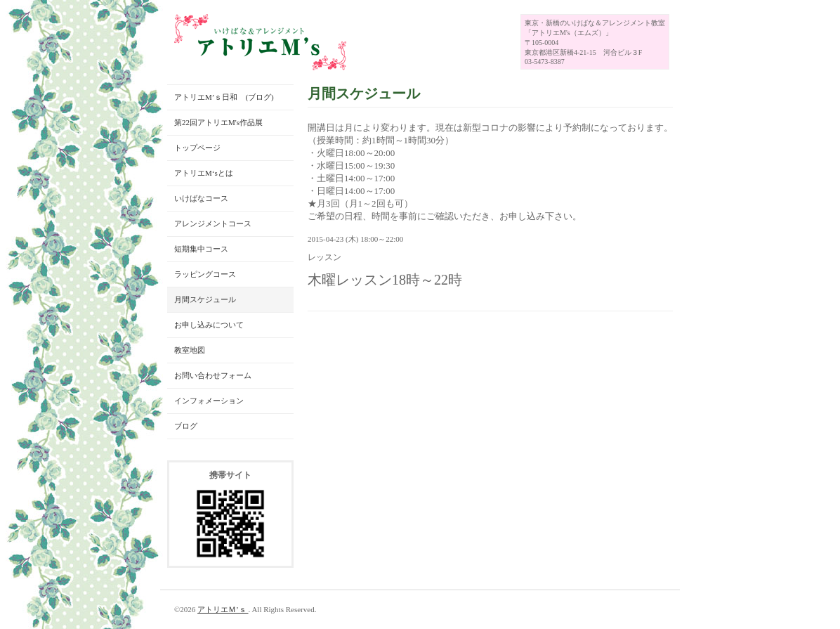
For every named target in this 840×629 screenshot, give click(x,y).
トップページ (197, 148)
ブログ (186, 426)
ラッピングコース (205, 274)
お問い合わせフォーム (213, 375)
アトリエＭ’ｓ (223, 609)
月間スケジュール (205, 299)
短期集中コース (201, 249)
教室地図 (190, 350)
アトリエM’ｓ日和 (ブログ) (224, 97)
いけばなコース (201, 198)
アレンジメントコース (213, 223)
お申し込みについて (209, 325)
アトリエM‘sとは (204, 173)
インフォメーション (209, 401)
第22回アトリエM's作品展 (218, 122)
